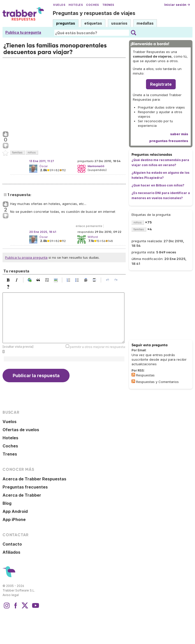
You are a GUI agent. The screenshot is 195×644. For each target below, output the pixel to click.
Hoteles (76, 5)
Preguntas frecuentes (25, 487)
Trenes (108, 5)
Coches (92, 5)
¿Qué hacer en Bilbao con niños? (158, 185)
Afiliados (11, 552)
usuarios (119, 23)
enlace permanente (89, 226)
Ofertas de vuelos (21, 430)
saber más (179, 134)
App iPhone (14, 519)
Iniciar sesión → (177, 5)
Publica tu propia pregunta (26, 257)
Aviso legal (11, 595)
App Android (15, 511)
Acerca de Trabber (22, 495)
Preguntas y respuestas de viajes (94, 13)
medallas (145, 23)
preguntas (66, 23)
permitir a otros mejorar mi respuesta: (98, 347)
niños (32, 152)
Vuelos (59, 5)
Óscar (44, 166)
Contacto (12, 544)
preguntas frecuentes (169, 141)
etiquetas (93, 23)
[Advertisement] (64, 93)
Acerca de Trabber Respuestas (34, 479)
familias (17, 152)
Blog (7, 503)
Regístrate (161, 84)
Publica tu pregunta (23, 32)
